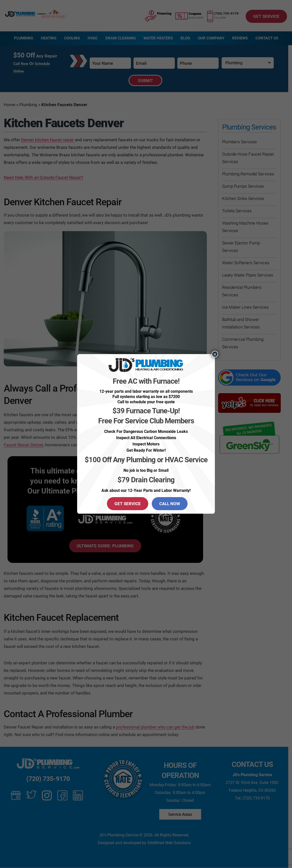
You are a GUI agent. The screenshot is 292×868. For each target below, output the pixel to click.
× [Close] (215, 354)
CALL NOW (170, 504)
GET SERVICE (128, 504)
